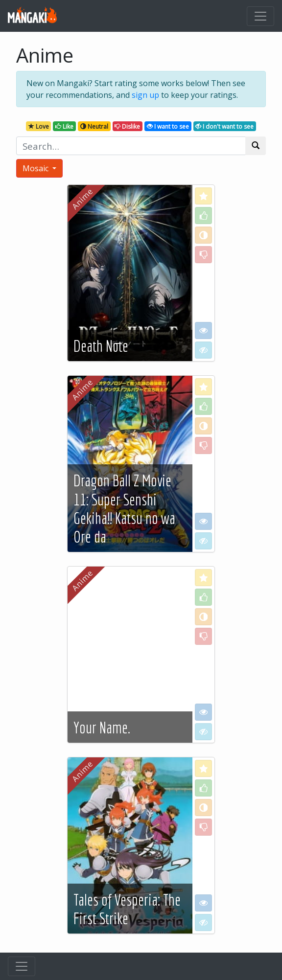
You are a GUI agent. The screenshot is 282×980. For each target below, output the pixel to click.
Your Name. (102, 728)
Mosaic (36, 168)
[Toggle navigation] (260, 16)
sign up (145, 95)
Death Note (101, 346)
